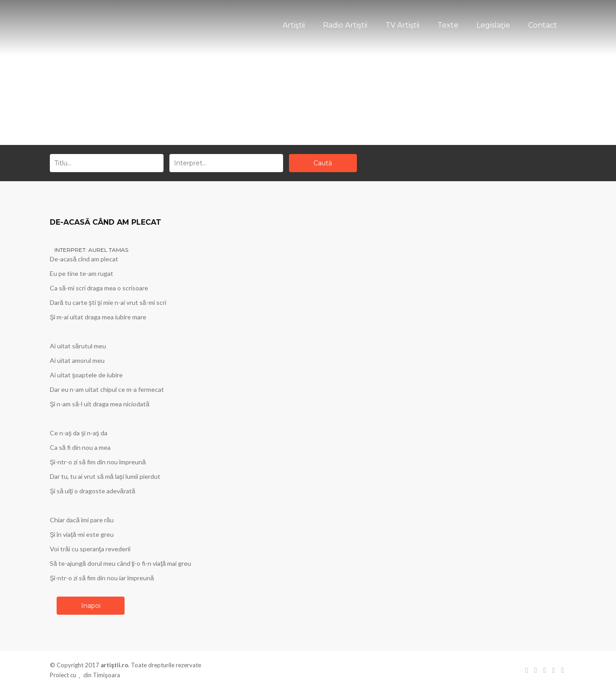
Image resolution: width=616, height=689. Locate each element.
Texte (448, 25)
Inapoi (91, 606)
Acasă (292, 110)
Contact (543, 25)
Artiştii (294, 25)
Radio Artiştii (345, 25)
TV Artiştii (402, 25)
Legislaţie (493, 25)
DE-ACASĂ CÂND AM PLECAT (106, 222)
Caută (323, 163)
